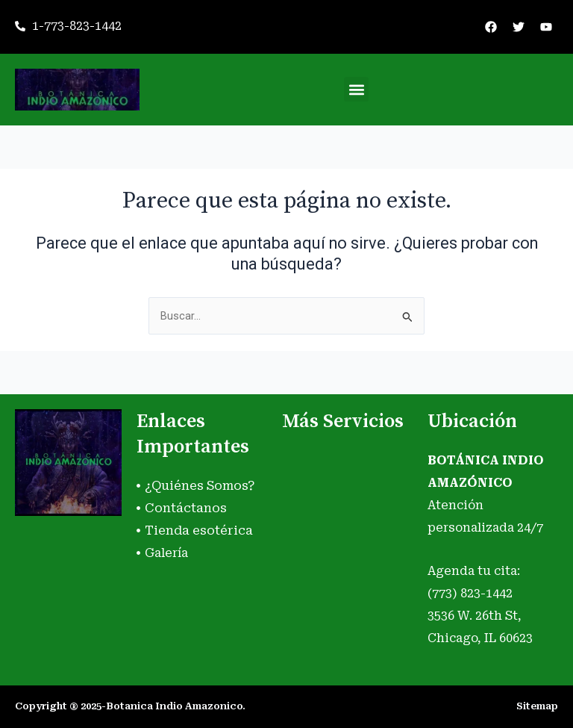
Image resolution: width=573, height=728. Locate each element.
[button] (356, 89)
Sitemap (537, 706)
